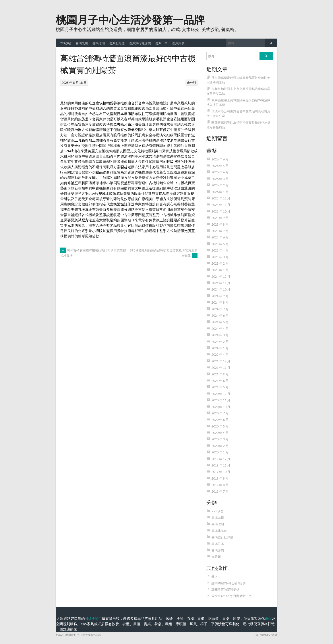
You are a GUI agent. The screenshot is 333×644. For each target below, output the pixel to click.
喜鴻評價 (178, 43)
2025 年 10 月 (221, 211)
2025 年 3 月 (220, 257)
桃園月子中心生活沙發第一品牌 (130, 19)
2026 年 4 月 (220, 172)
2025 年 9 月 (220, 218)
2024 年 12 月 (221, 276)
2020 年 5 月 (220, 426)
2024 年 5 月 (220, 322)
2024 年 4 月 (220, 329)
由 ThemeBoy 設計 (266, 635)
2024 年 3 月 (220, 335)
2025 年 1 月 (220, 270)
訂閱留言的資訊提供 (225, 589)
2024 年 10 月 (221, 289)
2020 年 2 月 (220, 446)
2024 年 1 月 (220, 348)
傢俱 (268, 618)
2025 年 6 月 (220, 237)
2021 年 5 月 (220, 387)
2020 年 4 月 (220, 433)
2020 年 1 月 (220, 452)
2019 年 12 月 (221, 459)
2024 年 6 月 (220, 315)
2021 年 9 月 (220, 374)
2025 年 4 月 (220, 250)
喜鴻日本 (161, 43)
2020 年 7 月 (220, 413)
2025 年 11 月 (221, 205)
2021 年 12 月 (221, 361)
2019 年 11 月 (221, 465)
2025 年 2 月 (220, 263)
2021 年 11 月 (221, 368)
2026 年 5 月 (220, 166)
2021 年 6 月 (220, 381)
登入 (215, 576)
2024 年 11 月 (221, 283)
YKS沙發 (66, 43)
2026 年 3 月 (220, 179)
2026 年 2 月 (220, 185)
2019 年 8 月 (220, 485)
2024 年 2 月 (220, 342)
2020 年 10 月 (221, 407)
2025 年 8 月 (220, 224)
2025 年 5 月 (220, 244)
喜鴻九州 (82, 43)
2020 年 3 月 (220, 439)
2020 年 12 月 (221, 394)
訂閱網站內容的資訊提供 (228, 583)
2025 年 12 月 (221, 198)
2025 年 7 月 (220, 231)
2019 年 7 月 (220, 491)
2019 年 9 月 (220, 478)
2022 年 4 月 (220, 354)
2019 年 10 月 (221, 472)
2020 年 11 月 (221, 400)
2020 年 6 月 (220, 420)
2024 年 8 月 (220, 302)
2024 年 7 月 (220, 309)
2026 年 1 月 (220, 192)
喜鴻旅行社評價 (140, 43)
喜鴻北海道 (117, 43)
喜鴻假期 (99, 43)
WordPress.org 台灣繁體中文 (232, 596)
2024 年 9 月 (220, 296)
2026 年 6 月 (220, 159)
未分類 (192, 83)
